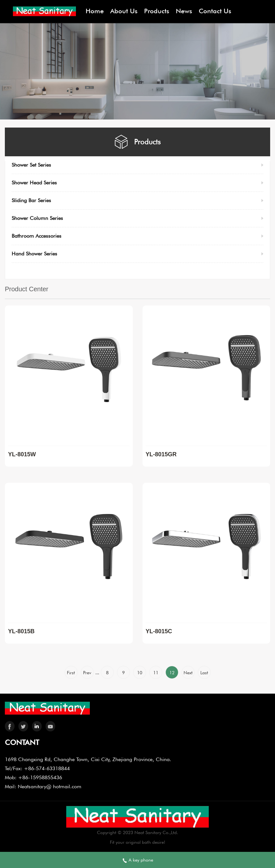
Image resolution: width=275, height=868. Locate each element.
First (71, 673)
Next (188, 673)
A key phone (138, 860)
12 (172, 673)
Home (95, 11)
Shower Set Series (31, 165)
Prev (87, 673)
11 (156, 673)
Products (157, 11)
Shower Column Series (37, 218)
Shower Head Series (34, 183)
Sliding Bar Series (31, 200)
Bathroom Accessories (37, 236)
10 (140, 673)
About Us (124, 11)
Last (204, 673)
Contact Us (215, 11)
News (184, 11)
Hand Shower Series (34, 254)
